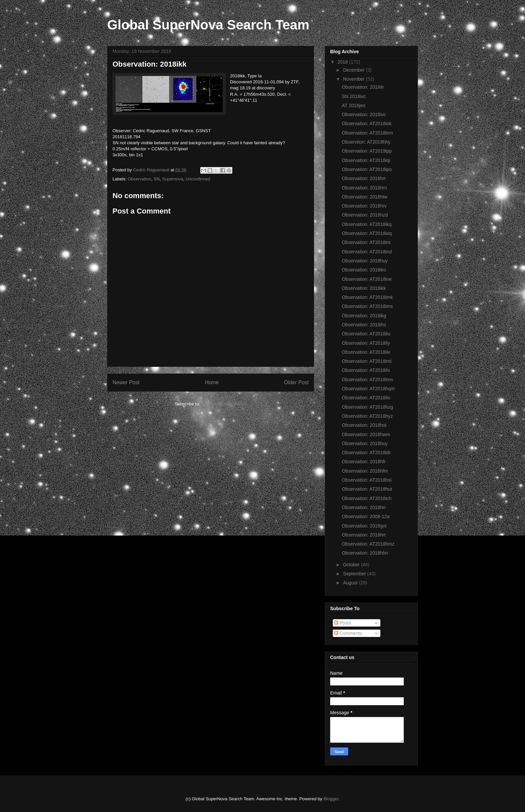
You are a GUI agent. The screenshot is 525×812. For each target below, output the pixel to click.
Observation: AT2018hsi (367, 480)
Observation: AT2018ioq (367, 233)
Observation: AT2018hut (367, 489)
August (351, 583)
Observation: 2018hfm (365, 471)
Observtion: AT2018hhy (366, 142)
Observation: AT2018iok (367, 124)
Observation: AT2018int (366, 242)
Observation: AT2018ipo (367, 169)
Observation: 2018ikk (364, 288)
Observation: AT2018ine (367, 279)
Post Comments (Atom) (224, 404)
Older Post (296, 382)
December (354, 70)
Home (212, 382)
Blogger (331, 799)
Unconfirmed (198, 179)
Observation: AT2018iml (367, 361)
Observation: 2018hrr (364, 507)
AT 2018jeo (354, 105)
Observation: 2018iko (364, 270)
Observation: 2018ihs (364, 325)
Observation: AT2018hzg (367, 407)
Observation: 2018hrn (364, 188)
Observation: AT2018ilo (366, 398)
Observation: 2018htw (365, 197)
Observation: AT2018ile (366, 352)
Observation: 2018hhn (365, 553)
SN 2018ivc (354, 96)
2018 (343, 62)
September (355, 574)
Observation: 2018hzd (365, 215)
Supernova (173, 179)
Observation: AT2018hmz (368, 544)
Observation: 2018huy (365, 261)
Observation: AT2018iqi (366, 160)
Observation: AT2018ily (366, 343)
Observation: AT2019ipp (367, 151)
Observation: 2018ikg (364, 316)
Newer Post (126, 382)
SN (157, 179)
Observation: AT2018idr (366, 453)
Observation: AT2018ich (367, 498)
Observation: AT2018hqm (368, 389)
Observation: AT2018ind (367, 252)
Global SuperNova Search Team (208, 25)
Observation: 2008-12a (366, 516)
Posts (343, 623)
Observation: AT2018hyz (367, 416)
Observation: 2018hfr (364, 462)
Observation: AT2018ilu (366, 334)
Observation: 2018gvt (364, 526)
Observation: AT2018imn (367, 133)
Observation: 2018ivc (364, 114)
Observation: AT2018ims (367, 306)
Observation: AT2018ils (366, 370)
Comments (348, 633)
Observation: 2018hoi (364, 425)
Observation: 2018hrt (364, 178)
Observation (140, 179)
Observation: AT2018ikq (367, 224)
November (354, 79)
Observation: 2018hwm (366, 434)
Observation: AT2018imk (367, 297)
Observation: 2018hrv (364, 206)
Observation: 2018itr (363, 87)
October (352, 565)
